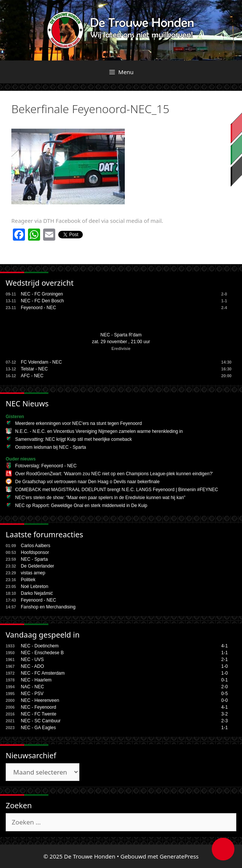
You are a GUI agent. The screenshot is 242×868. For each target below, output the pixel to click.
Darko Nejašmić (37, 593)
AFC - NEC (32, 376)
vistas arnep (33, 573)
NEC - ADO (32, 666)
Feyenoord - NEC (38, 308)
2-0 (224, 687)
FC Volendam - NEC (41, 362)
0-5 (224, 694)
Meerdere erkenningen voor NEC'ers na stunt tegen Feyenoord (78, 423)
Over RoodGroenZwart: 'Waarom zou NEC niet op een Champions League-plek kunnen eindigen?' (114, 474)
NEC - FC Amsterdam (43, 673)
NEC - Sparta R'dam (121, 335)
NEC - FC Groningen (42, 294)
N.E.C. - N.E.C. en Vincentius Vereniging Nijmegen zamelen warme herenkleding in (99, 431)
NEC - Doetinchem (40, 646)
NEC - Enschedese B (42, 653)
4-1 (224, 646)
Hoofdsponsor (35, 552)
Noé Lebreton (35, 586)
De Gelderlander (37, 566)
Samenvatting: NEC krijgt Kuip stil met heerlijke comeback (74, 439)
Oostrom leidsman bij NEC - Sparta (50, 447)
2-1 (224, 660)
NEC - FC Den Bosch (42, 301)
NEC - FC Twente (39, 714)
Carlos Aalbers (36, 546)
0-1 (224, 680)
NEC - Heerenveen (40, 700)
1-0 (224, 666)
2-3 (224, 721)
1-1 (224, 653)
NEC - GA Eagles (38, 728)
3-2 (224, 714)
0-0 (224, 700)
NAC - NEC (32, 687)
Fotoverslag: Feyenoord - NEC (46, 466)
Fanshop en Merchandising (48, 607)
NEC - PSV (32, 694)
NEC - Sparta (34, 559)
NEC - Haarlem (36, 680)
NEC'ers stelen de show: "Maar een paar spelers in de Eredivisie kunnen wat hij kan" (100, 498)
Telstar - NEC (34, 369)
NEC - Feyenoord (38, 707)
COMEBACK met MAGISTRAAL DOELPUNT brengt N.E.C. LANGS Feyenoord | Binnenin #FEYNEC (117, 490)
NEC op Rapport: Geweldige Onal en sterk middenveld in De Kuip (81, 506)
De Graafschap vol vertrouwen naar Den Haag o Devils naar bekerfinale (87, 482)
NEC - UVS (32, 660)
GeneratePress (179, 856)
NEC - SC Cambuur (41, 721)
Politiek (28, 580)
